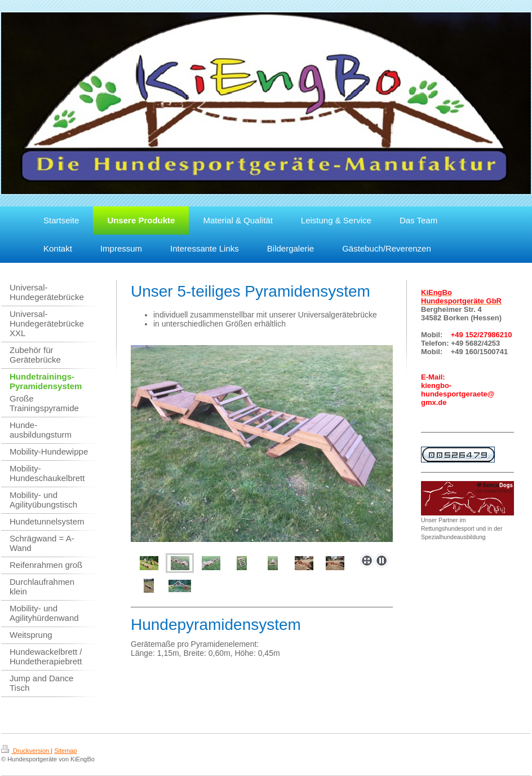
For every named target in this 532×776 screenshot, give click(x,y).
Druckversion (26, 751)
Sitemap (65, 751)
